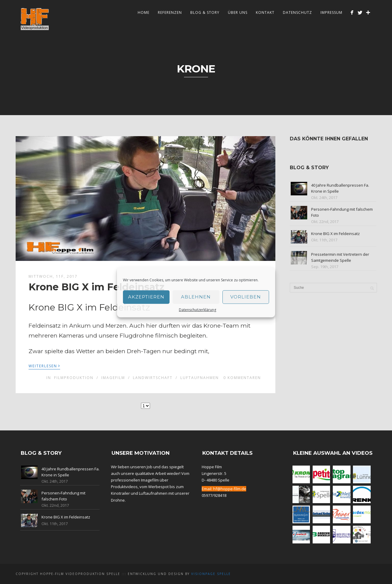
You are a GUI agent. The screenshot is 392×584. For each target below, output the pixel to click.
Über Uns (238, 12)
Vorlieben (246, 297)
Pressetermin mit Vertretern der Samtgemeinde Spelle (340, 257)
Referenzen (170, 12)
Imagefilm (113, 378)
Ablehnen (196, 297)
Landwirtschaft (153, 378)
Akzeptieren (146, 297)
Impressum (331, 12)
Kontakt (265, 12)
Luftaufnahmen (200, 378)
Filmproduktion (74, 378)
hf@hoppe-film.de (230, 489)
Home (144, 12)
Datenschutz (297, 12)
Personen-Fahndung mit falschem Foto (63, 496)
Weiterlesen (44, 365)
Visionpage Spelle (211, 574)
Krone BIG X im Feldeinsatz (96, 287)
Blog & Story (205, 12)
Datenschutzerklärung (198, 309)
